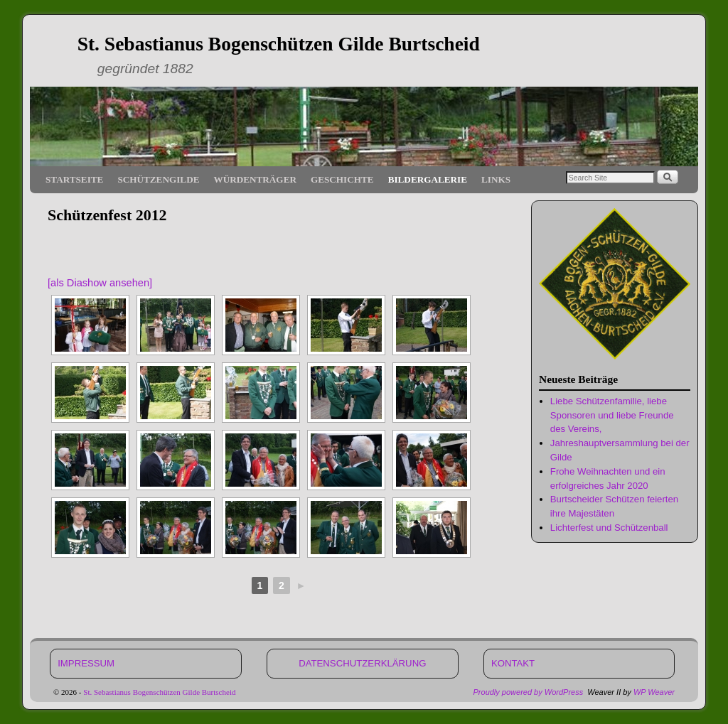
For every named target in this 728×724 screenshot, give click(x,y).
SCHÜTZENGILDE (158, 179)
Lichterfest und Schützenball (609, 528)
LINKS (496, 179)
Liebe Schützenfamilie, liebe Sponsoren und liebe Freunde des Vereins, (612, 415)
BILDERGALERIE (428, 179)
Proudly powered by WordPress (529, 692)
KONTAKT (513, 663)
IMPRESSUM (86, 663)
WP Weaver (654, 692)
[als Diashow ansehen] (100, 283)
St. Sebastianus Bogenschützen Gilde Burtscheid (279, 44)
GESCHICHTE (342, 179)
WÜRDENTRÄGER (255, 179)
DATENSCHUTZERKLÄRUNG (362, 663)
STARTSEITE (74, 179)
